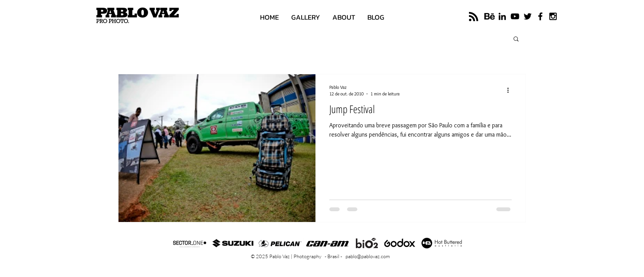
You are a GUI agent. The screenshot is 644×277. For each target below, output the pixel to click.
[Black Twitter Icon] (528, 16)
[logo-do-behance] (490, 16)
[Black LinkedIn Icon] (502, 16)
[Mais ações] (511, 90)
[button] (516, 39)
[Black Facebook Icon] (540, 16)
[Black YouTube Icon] (515, 16)
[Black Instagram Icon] (553, 16)
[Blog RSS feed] (474, 17)
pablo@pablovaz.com (368, 256)
